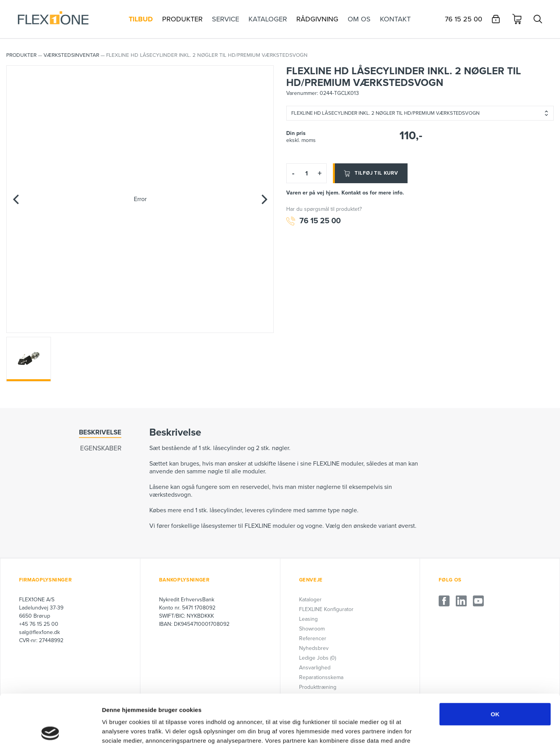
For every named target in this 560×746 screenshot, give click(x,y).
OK (495, 663)
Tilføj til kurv (370, 173)
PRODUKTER (21, 55)
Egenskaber (101, 448)
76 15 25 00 (313, 221)
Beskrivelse (100, 432)
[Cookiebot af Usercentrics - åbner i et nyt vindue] (50, 731)
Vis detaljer (404, 731)
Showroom (312, 629)
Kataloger (310, 600)
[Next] (264, 199)
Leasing (308, 619)
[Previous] (16, 199)
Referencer (313, 638)
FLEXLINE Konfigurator (326, 609)
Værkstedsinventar (71, 55)
